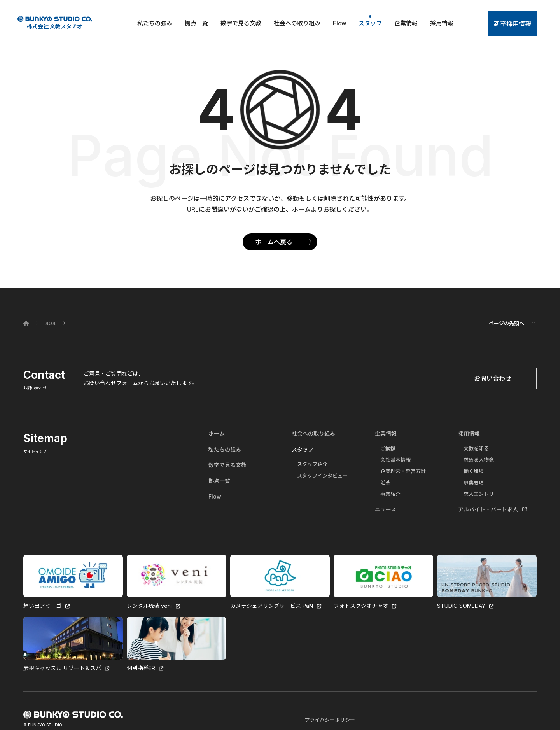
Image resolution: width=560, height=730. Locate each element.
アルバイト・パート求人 (488, 509)
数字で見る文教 (241, 23)
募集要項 (474, 483)
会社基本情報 (395, 460)
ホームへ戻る (274, 242)
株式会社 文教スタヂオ (55, 23)
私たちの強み (155, 23)
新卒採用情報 (513, 24)
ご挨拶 (388, 448)
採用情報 (442, 23)
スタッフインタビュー (322, 476)
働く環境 (474, 471)
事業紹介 (390, 494)
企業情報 (406, 23)
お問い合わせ (493, 378)
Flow (339, 23)
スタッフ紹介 (312, 464)
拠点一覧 (196, 23)
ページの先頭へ (507, 323)
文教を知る (476, 448)
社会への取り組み (297, 23)
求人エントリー (481, 494)
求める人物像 (479, 460)
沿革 (385, 483)
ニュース (386, 509)
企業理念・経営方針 (403, 471)
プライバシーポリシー (330, 720)
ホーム (217, 433)
